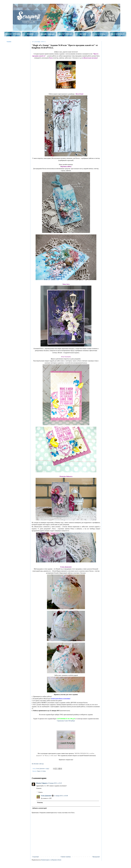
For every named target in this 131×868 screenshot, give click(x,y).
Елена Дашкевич (46, 796)
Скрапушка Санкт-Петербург (66, 721)
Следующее (36, 857)
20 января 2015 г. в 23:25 (55, 783)
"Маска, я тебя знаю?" (51, 755)
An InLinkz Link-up (38, 764)
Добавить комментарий (39, 808)
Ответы (40, 792)
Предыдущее (96, 857)
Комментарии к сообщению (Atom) (51, 860)
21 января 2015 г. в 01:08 (61, 796)
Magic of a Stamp (41, 771)
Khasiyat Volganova (42, 783)
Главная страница (66, 857)
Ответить (39, 788)
